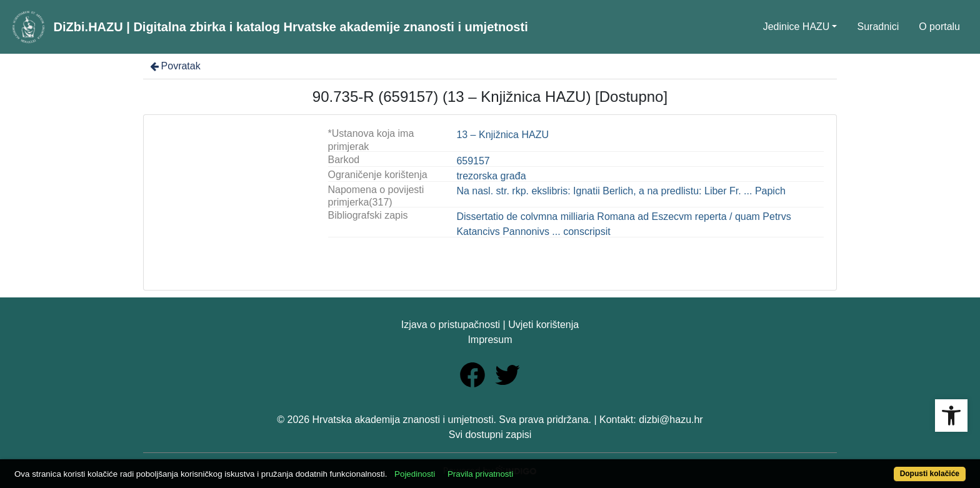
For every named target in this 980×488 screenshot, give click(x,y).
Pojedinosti (415, 474)
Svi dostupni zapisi (490, 435)
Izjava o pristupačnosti (451, 325)
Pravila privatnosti (480, 474)
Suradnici (878, 27)
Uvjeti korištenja (543, 325)
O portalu (939, 27)
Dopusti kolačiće (930, 474)
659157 (473, 161)
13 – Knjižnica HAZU (502, 135)
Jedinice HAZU (797, 27)
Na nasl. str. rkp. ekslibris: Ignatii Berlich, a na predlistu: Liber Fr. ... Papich (621, 191)
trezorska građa (491, 176)
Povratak (174, 66)
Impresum (490, 340)
